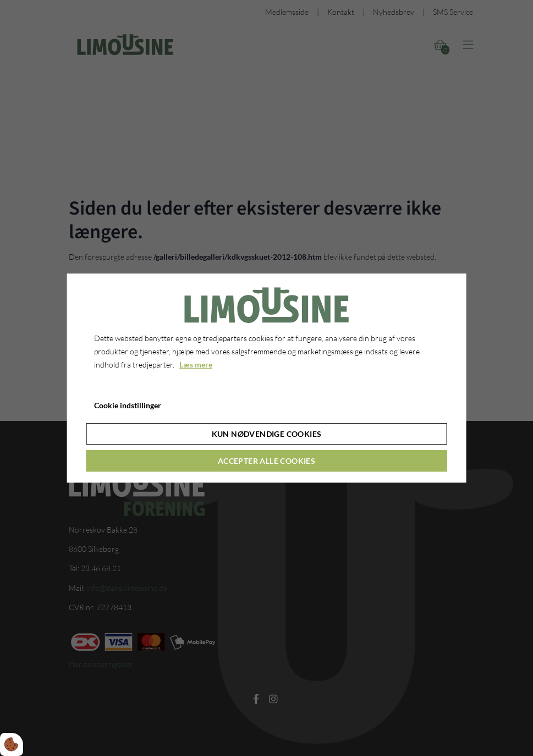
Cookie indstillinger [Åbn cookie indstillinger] (128, 405)
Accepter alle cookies (266, 461)
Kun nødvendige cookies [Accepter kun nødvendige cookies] (267, 434)
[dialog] (266, 378)
